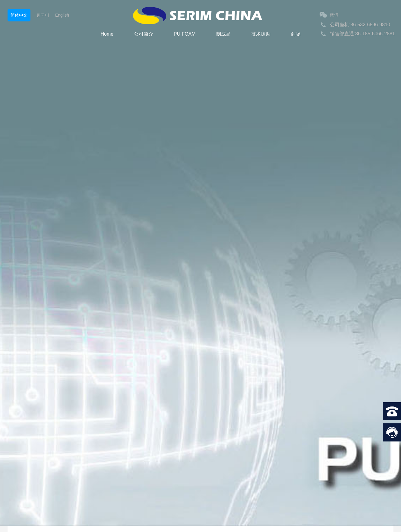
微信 (329, 15)
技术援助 (261, 34)
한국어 (43, 15)
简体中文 (19, 15)
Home (107, 34)
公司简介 (144, 34)
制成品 (223, 34)
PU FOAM (185, 34)
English (62, 15)
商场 (296, 34)
